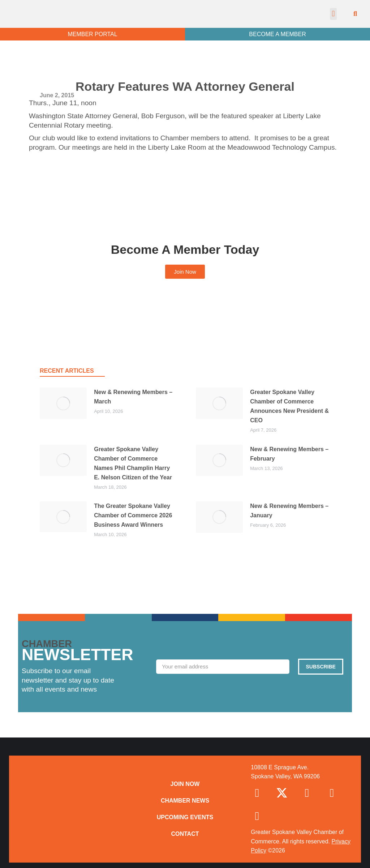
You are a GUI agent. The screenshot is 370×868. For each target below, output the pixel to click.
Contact (185, 834)
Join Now (185, 784)
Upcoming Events (185, 817)
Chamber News (185, 801)
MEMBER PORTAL (92, 34)
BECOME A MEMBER (277, 34)
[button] (333, 14)
